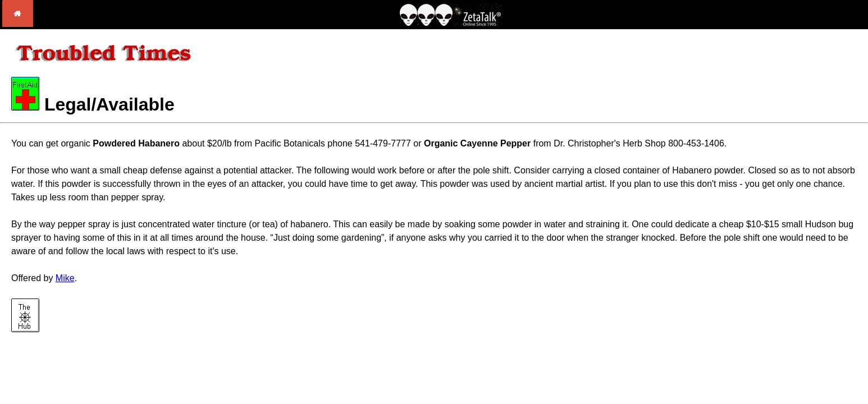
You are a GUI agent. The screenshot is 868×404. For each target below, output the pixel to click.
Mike (65, 278)
